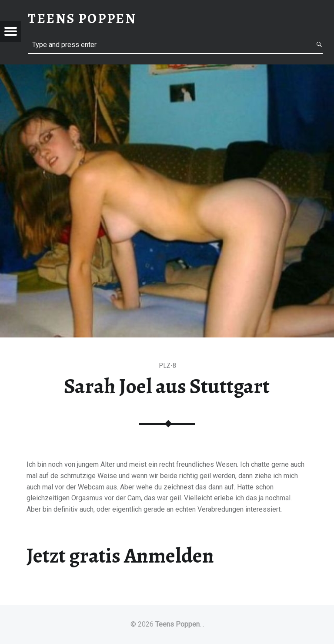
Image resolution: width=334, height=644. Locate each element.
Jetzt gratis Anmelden (120, 556)
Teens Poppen (177, 624)
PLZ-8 (167, 366)
